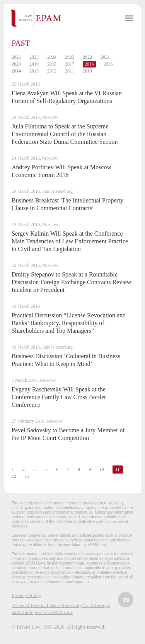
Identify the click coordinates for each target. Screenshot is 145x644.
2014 (16, 71)
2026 (16, 57)
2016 (89, 64)
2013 (34, 71)
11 (118, 469)
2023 (70, 57)
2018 (52, 64)
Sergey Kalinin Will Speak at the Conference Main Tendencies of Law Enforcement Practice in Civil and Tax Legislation (70, 241)
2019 (34, 64)
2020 (16, 64)
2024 (52, 57)
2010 (87, 71)
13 (27, 476)
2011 (70, 71)
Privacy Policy (26, 595)
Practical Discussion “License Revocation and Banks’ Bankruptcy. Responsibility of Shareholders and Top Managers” (69, 323)
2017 (70, 64)
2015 (108, 64)
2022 (87, 57)
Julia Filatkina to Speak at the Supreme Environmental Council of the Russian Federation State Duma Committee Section (65, 134)
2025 (34, 57)
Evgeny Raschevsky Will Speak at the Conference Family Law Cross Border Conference (59, 397)
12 (14, 476)
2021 (105, 57)
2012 (52, 71)
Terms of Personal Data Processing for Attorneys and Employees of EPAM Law (61, 609)
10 (102, 469)
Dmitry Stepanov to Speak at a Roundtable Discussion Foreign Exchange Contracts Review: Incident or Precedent (72, 282)
